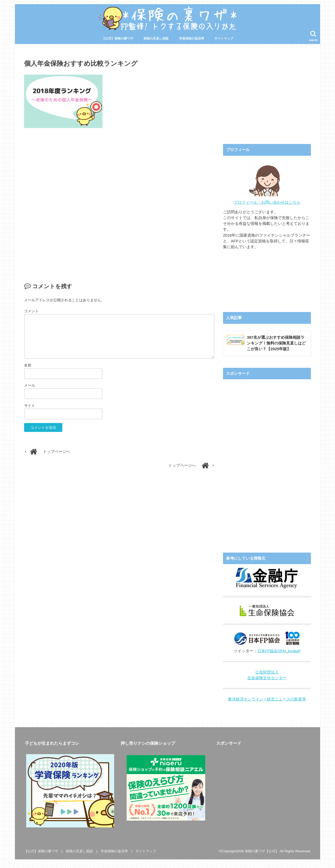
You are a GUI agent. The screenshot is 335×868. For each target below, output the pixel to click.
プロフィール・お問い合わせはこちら (267, 202)
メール (30, 385)
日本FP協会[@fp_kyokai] (279, 651)
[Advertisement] (119, 200)
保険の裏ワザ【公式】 (262, 851)
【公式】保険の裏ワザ (118, 38)
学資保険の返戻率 (192, 38)
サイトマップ (224, 38)
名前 (28, 365)
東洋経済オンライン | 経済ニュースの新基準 (267, 699)
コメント (31, 311)
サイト (30, 405)
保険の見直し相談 (156, 38)
